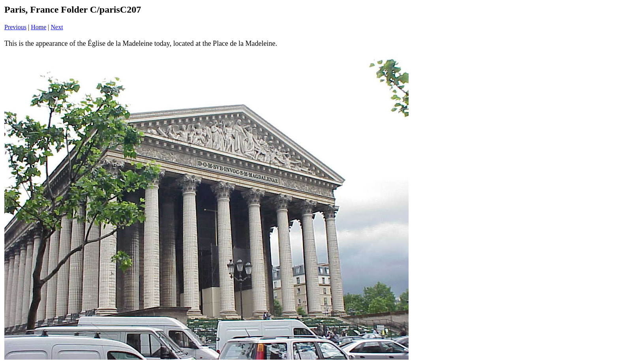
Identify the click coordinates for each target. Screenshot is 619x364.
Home (38, 27)
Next (57, 27)
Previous (15, 27)
